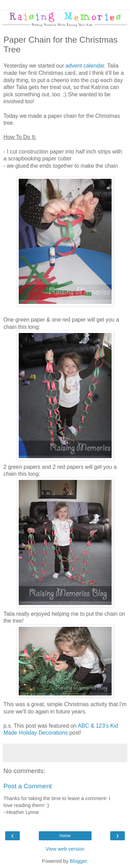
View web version (65, 849)
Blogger (78, 861)
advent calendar (85, 66)
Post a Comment (28, 786)
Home (65, 836)
